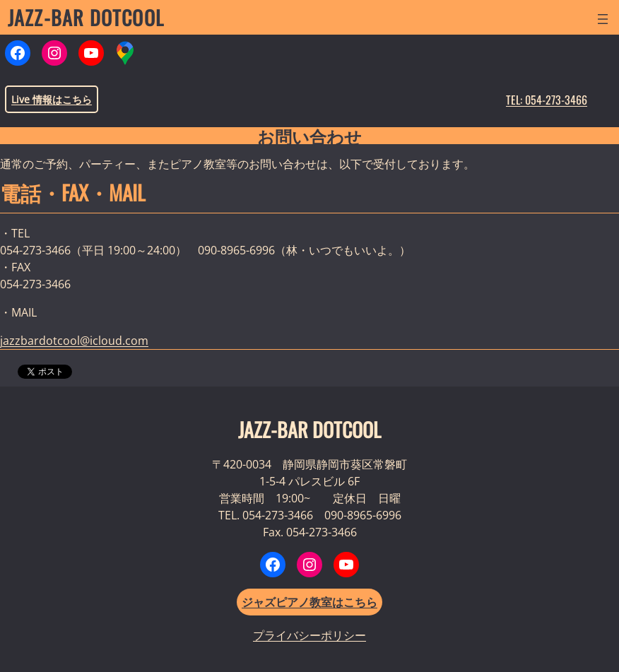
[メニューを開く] (603, 19)
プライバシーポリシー (309, 635)
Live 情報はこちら (52, 99)
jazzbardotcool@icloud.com (74, 341)
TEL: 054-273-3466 (547, 100)
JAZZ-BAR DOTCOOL (86, 17)
